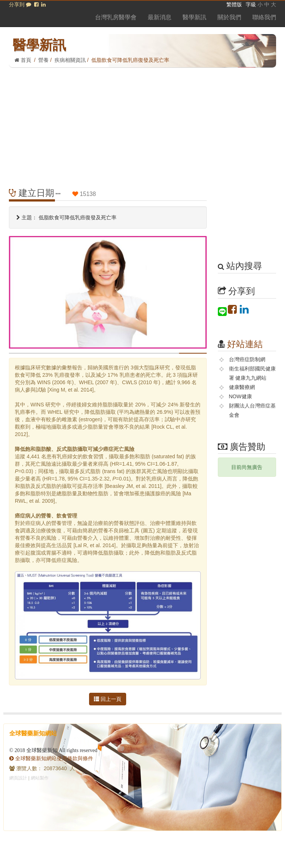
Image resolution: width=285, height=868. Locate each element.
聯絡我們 (264, 17)
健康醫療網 (242, 387)
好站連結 (245, 344)
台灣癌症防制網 (247, 359)
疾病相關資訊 (70, 60)
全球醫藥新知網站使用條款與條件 (51, 758)
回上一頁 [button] (108, 699)
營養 (43, 60)
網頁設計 (18, 778)
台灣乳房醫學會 (116, 17)
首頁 (23, 60)
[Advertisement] (142, 123)
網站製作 (40, 778)
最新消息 (160, 17)
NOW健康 (240, 396)
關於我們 (229, 17)
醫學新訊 (194, 17)
